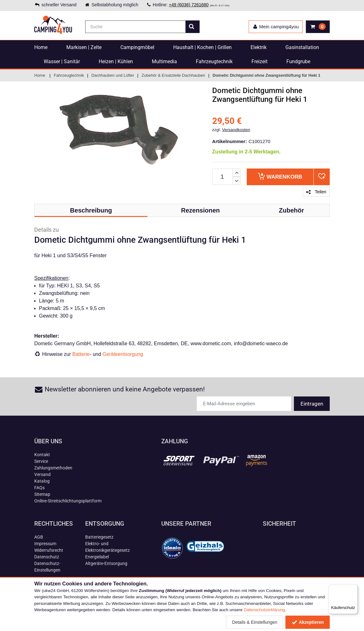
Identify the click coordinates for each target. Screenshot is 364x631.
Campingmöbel (137, 47)
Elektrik (259, 47)
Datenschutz (47, 557)
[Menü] (354, 588)
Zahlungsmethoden (53, 468)
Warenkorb (280, 176)
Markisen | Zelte (84, 47)
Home (41, 47)
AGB (39, 537)
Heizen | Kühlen (116, 61)
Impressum (45, 544)
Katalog (42, 481)
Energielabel (97, 557)
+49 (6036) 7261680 (189, 5)
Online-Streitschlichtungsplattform (68, 501)
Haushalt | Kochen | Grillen (202, 47)
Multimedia (164, 61)
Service (41, 461)
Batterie (81, 354)
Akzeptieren (308, 622)
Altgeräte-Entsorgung (106, 563)
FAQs (39, 488)
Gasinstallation (302, 47)
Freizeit (259, 61)
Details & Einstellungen (255, 622)
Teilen (316, 192)
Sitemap (42, 494)
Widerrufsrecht (49, 550)
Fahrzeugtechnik (214, 61)
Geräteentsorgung (123, 354)
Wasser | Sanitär (62, 61)
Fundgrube (298, 61)
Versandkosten (236, 130)
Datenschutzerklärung (264, 610)
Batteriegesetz (99, 537)
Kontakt (42, 455)
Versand (42, 474)
